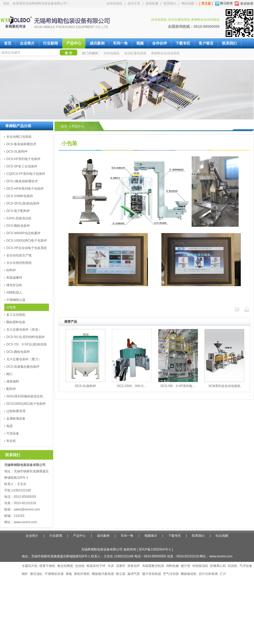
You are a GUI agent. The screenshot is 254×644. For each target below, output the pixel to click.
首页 (8, 43)
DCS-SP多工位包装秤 (22, 166)
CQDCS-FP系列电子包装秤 (26, 174)
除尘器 (121, 574)
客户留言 (206, 43)
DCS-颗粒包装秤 (18, 226)
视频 (140, 43)
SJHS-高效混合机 (19, 218)
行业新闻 (51, 43)
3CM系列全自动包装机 (224, 386)
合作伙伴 (160, 43)
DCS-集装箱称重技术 (21, 144)
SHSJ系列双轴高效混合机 (25, 396)
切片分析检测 (208, 574)
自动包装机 (114, 3)
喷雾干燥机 (47, 566)
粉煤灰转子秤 (96, 566)
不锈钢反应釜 (54, 574)
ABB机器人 (14, 292)
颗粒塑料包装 (16, 322)
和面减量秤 (14, 278)
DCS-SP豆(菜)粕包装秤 (23, 203)
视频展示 (151, 536)
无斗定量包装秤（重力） (24, 359)
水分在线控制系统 (19, 263)
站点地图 (222, 536)
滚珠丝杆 (134, 566)
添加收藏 (152, 3)
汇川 (223, 574)
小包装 (11, 307)
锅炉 (25, 574)
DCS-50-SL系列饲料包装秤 (26, 337)
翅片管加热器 (152, 574)
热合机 (11, 441)
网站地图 (188, 3)
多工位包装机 (16, 315)
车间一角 (120, 43)
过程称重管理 (16, 411)
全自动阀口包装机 (19, 137)
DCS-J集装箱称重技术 (22, 181)
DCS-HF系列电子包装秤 (23, 159)
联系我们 (170, 3)
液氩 (69, 574)
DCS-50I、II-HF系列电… (178, 386)
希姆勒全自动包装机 (165, 53)
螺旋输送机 (189, 574)
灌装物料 (13, 381)
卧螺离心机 (218, 566)
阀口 (10, 374)
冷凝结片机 (30, 566)
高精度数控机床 (153, 566)
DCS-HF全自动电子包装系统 (27, 248)
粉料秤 (11, 270)
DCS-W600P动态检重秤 (23, 233)
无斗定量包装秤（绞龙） (24, 330)
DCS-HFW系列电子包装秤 (25, 189)
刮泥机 (233, 566)
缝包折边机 (14, 285)
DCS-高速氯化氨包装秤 (23, 367)
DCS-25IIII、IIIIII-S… (132, 386)
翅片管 (185, 566)
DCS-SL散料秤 (17, 152)
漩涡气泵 (134, 574)
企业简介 (27, 43)
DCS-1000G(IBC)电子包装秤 (27, 241)
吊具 (111, 566)
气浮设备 (246, 566)
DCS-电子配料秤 (18, 211)
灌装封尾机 (82, 574)
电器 (10, 426)
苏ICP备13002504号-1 (155, 549)
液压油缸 (36, 574)
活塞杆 (121, 566)
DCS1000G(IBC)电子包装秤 (26, 404)
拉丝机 (80, 566)
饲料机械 (173, 566)
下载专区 (183, 43)
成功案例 (97, 43)
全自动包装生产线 (19, 255)
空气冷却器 (171, 574)
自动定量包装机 (135, 53)
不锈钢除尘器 (16, 300)
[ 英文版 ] (206, 3)
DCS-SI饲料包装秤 (20, 196)
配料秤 (11, 389)
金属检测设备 (16, 419)
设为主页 (134, 3)
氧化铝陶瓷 (65, 566)
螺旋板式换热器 (103, 574)
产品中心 (74, 43)
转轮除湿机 (200, 566)
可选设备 (13, 433)
